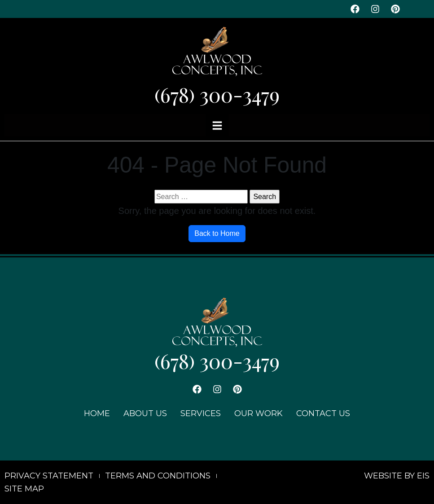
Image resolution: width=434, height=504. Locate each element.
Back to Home (217, 233)
